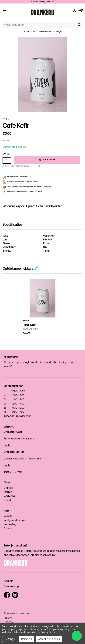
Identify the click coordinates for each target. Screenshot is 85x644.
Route (7, 445)
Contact (8, 529)
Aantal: (6, 154)
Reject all (26, 639)
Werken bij (9, 496)
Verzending (10, 524)
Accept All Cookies (49, 639)
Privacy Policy (48, 632)
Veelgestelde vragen (15, 520)
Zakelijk (8, 500)
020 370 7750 (15, 472)
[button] (77, 636)
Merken (8, 492)
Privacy (8, 618)
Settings (10, 639)
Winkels (8, 516)
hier (37, 555)
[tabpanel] (43, 307)
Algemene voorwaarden (17, 614)
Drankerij (9, 488)
